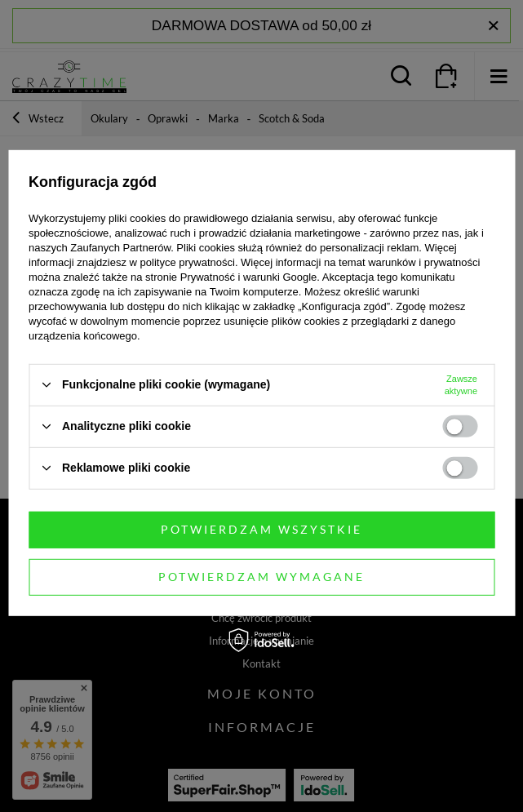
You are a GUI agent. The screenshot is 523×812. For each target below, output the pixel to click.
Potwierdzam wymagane (261, 577)
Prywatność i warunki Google (249, 276)
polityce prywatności (188, 262)
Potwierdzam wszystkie (261, 529)
